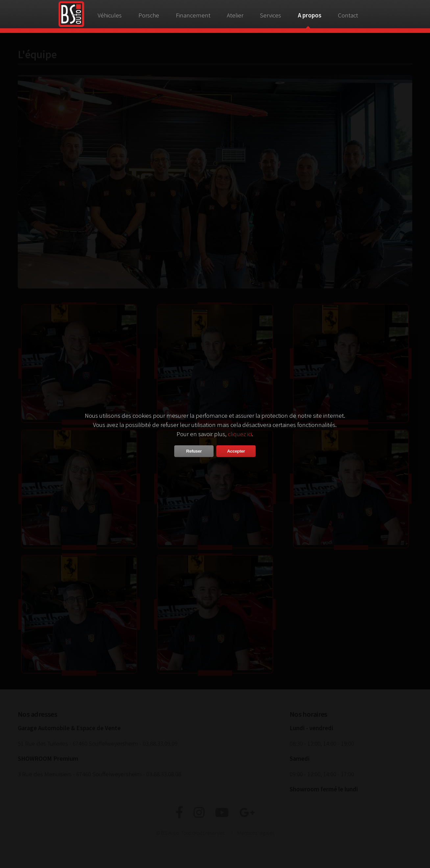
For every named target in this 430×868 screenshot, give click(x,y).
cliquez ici (240, 434)
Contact (348, 15)
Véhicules (110, 15)
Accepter (236, 451)
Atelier (235, 15)
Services (271, 15)
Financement (193, 15)
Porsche (149, 15)
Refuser (194, 451)
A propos (310, 15)
